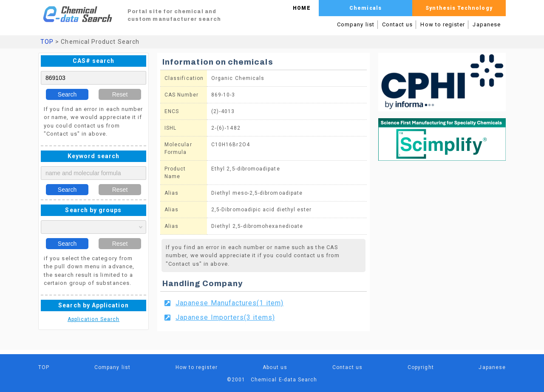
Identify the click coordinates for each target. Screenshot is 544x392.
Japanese (487, 24)
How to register (443, 24)
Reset (120, 94)
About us (275, 367)
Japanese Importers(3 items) (225, 317)
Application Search (93, 319)
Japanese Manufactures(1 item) (229, 303)
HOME (302, 8)
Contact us (398, 24)
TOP (47, 42)
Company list (356, 24)
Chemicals (365, 8)
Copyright (421, 367)
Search (67, 94)
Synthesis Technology (459, 8)
